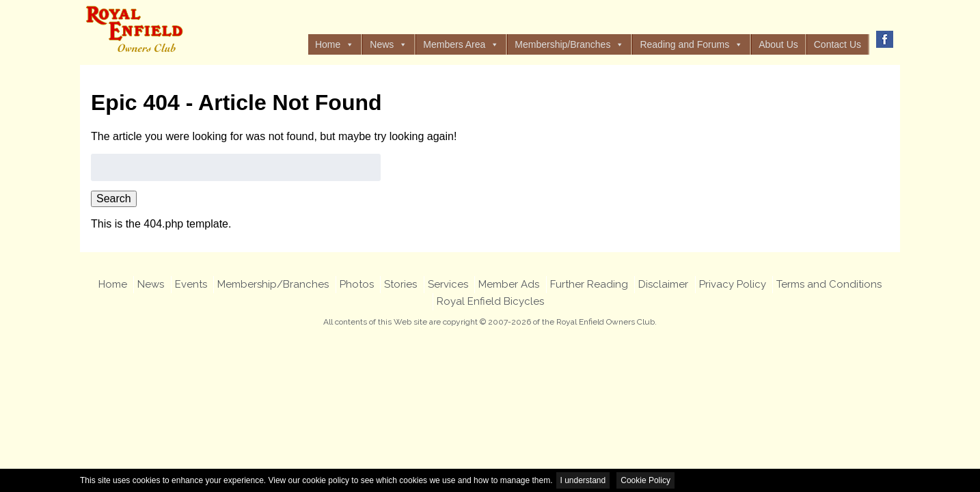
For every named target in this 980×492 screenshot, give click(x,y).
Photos (357, 284)
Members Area (461, 44)
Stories (400, 284)
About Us (778, 44)
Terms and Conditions (829, 284)
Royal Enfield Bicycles (490, 301)
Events (191, 284)
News (389, 44)
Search (114, 199)
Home (335, 44)
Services (448, 284)
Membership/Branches (569, 44)
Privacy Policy (733, 284)
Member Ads (509, 284)
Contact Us (838, 44)
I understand (583, 480)
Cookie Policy (645, 480)
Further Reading (589, 284)
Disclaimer (663, 284)
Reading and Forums (691, 44)
